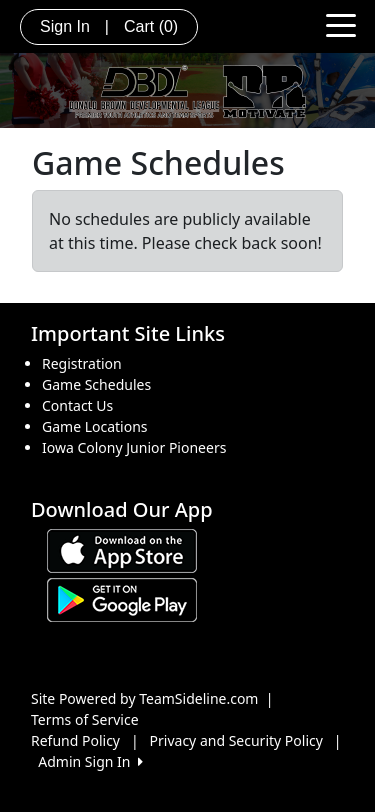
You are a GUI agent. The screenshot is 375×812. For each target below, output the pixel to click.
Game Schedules (96, 384)
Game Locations (95, 426)
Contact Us (77, 405)
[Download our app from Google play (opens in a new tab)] (122, 598)
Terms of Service (85, 719)
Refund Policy (75, 740)
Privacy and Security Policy (236, 740)
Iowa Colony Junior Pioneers (134, 447)
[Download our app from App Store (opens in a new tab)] (122, 549)
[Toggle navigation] (341, 24)
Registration (82, 363)
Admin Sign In (90, 761)
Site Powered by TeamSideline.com (144, 698)
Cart (151, 26)
